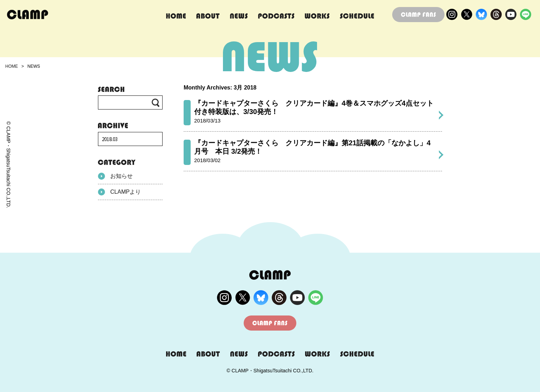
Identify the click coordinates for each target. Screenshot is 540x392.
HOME (12, 66)
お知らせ (115, 176)
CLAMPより (119, 192)
